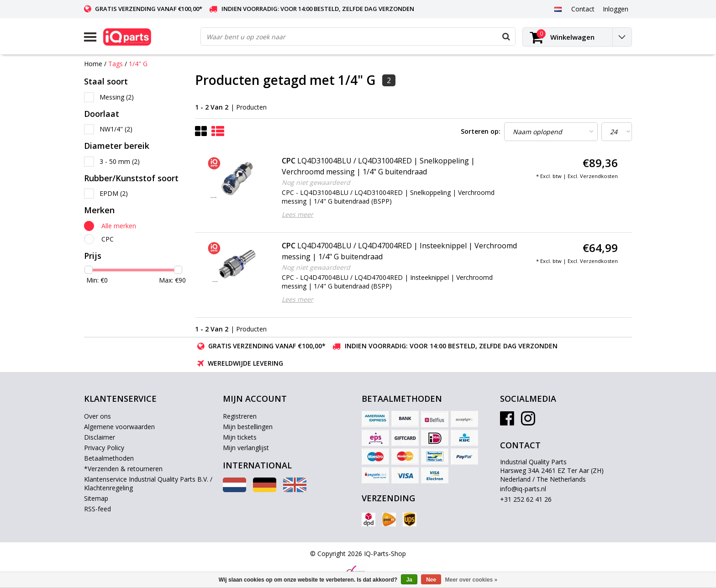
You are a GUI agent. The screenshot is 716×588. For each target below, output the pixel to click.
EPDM (114, 193)
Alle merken (119, 226)
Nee (431, 580)
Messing (117, 97)
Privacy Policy (104, 448)
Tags (116, 64)
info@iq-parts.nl (523, 489)
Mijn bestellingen (248, 427)
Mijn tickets (240, 437)
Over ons (97, 416)
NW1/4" (116, 129)
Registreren (240, 416)
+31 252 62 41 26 (526, 499)
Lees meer (297, 214)
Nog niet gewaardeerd (316, 182)
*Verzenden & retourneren (123, 469)
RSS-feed (97, 509)
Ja (409, 580)
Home (93, 64)
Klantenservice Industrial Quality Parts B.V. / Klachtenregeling (148, 483)
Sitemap (96, 498)
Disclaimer (100, 437)
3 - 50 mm (120, 161)
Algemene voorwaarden (119, 427)
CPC (108, 239)
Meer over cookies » (471, 580)
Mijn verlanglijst (246, 448)
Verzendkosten (599, 176)
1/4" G (138, 64)
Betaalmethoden (109, 458)
